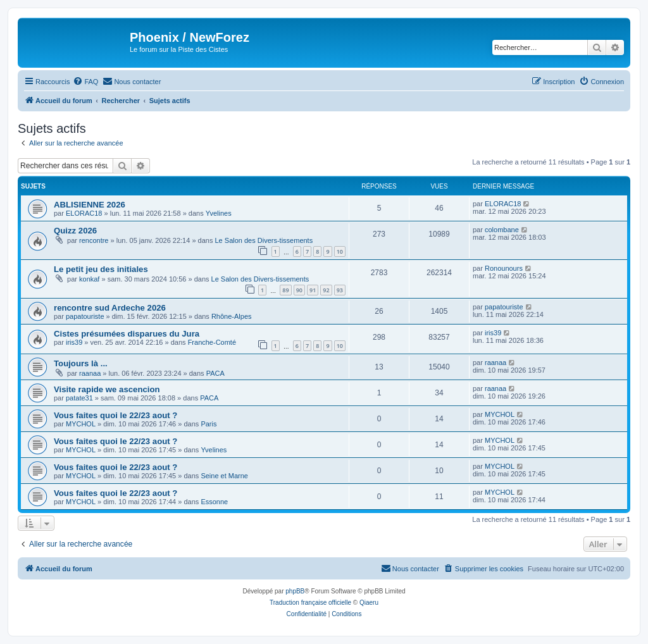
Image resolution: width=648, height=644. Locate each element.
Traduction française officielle (310, 603)
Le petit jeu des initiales (101, 269)
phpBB (295, 591)
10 (340, 251)
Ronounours (504, 268)
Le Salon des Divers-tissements (264, 240)
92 (326, 290)
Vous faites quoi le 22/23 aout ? (115, 415)
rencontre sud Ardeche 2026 (110, 308)
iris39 (74, 342)
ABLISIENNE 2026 (90, 205)
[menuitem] (85, 82)
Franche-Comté (212, 342)
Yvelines (219, 213)
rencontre (94, 240)
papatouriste (85, 316)
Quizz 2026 (75, 231)
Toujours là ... (81, 363)
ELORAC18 (84, 213)
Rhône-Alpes (232, 316)
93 (340, 290)
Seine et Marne (224, 476)
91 (313, 290)
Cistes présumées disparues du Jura (127, 334)
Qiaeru (369, 603)
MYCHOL (81, 424)
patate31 (79, 398)
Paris (209, 424)
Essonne (214, 502)
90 (299, 290)
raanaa (90, 373)
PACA (215, 373)
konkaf (89, 279)
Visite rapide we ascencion (107, 389)
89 (285, 290)
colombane (502, 230)
